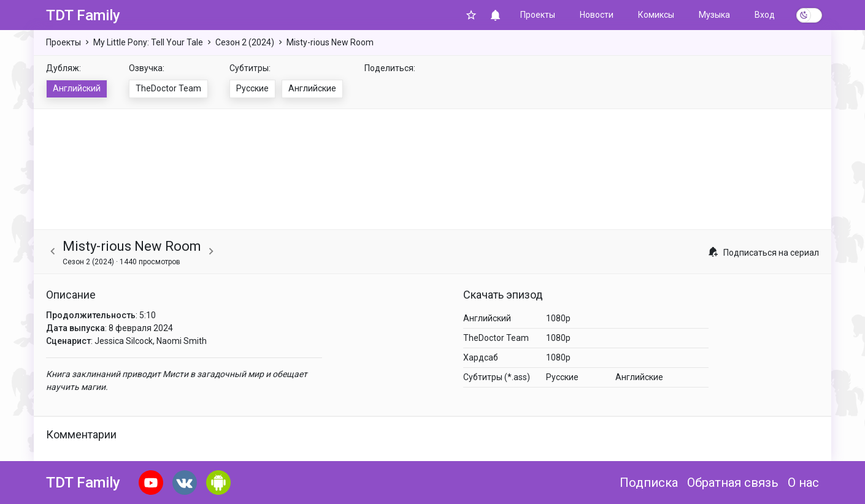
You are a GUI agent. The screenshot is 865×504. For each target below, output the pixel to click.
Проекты (538, 15)
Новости (597, 15)
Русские (252, 88)
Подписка (649, 483)
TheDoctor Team (168, 88)
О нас (803, 483)
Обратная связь (733, 483)
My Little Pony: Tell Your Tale (148, 42)
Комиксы (656, 15)
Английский (77, 88)
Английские (312, 88)
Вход (765, 15)
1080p (558, 318)
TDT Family (83, 15)
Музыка (714, 15)
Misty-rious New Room (330, 42)
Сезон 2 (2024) (245, 42)
